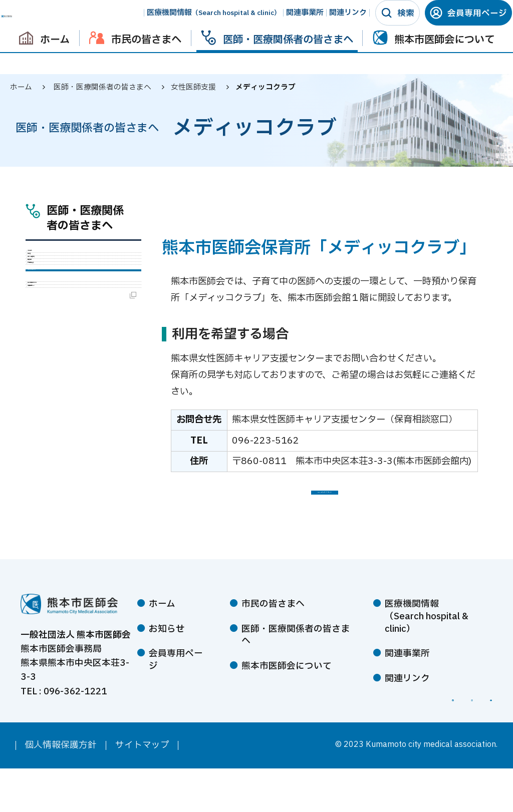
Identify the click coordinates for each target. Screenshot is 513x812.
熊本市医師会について (287, 687)
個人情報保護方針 (61, 789)
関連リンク (339, 23)
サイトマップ (142, 789)
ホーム (21, 87)
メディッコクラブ (77, 376)
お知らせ (167, 650)
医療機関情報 (205, 23)
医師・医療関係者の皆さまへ (85, 219)
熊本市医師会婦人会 (83, 405)
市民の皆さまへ (273, 626)
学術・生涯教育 (74, 306)
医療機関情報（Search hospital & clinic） (427, 638)
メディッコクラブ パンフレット (324, 503)
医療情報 (60, 328)
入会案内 (60, 260)
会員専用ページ (468, 24)
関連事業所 (296, 23)
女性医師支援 (69, 351)
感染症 (56, 283)
